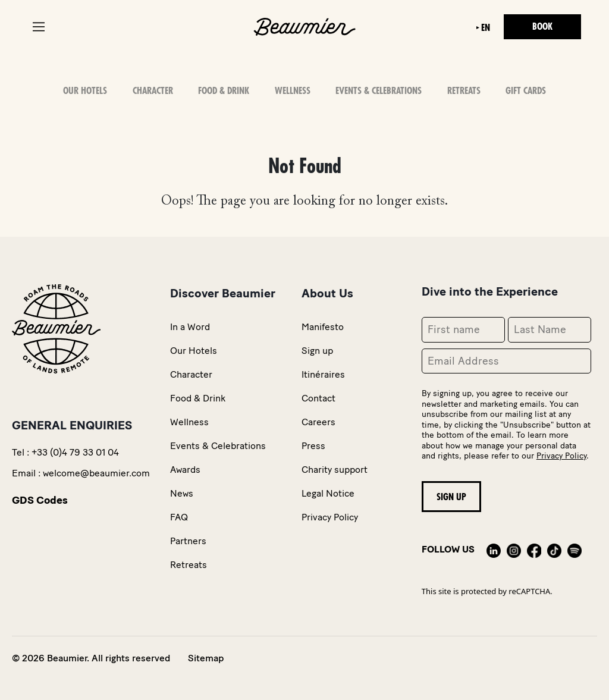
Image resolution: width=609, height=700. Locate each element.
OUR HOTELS (85, 91)
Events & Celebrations (379, 91)
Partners (188, 541)
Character (153, 91)
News (182, 493)
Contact (318, 398)
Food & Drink (224, 91)
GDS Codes (40, 500)
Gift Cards (526, 91)
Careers (318, 422)
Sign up (317, 351)
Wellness (293, 91)
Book (542, 27)
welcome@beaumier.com (96, 473)
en (486, 28)
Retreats (464, 91)
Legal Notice (328, 493)
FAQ (179, 517)
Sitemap (206, 658)
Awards (185, 470)
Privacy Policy (330, 517)
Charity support (335, 470)
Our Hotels (194, 351)
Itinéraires (323, 374)
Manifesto (323, 327)
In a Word (190, 327)
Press (313, 446)
